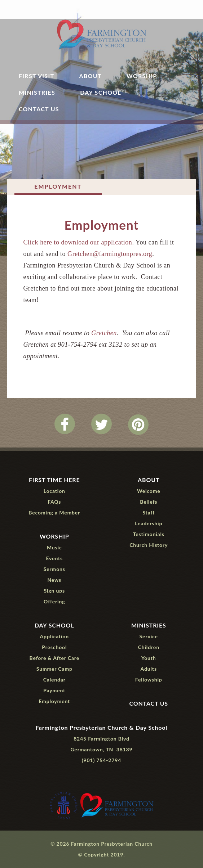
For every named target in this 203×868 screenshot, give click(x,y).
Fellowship (149, 680)
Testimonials (149, 534)
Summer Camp (54, 669)
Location (54, 491)
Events (54, 558)
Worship (142, 76)
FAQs (54, 502)
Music (54, 547)
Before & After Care (54, 658)
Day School (101, 93)
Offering (54, 601)
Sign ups (54, 591)
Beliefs (149, 502)
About (90, 76)
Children (149, 647)
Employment (58, 186)
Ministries (37, 93)
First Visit (36, 76)
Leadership (149, 523)
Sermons (54, 569)
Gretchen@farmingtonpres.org (110, 254)
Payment (54, 690)
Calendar (54, 680)
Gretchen (104, 333)
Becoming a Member (54, 512)
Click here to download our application (78, 242)
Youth (149, 658)
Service (149, 636)
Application (54, 636)
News (54, 580)
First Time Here (54, 480)
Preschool (54, 647)
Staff (149, 512)
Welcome (149, 491)
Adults (149, 669)
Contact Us (39, 109)
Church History (149, 545)
